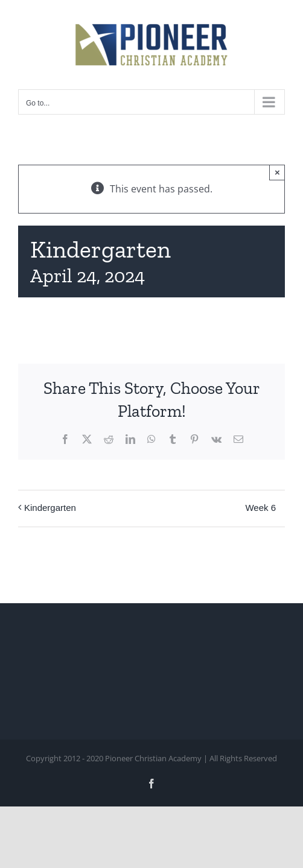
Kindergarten (50, 508)
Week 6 (260, 508)
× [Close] (277, 172)
